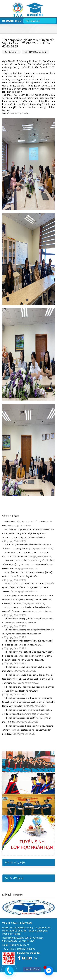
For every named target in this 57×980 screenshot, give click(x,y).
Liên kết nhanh (12, 895)
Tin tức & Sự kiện (37, 52)
